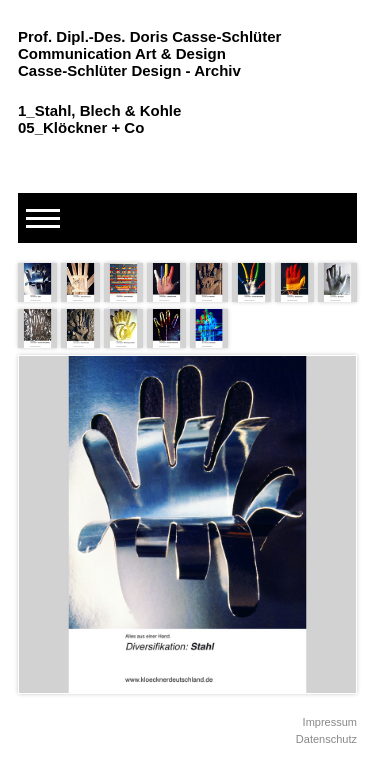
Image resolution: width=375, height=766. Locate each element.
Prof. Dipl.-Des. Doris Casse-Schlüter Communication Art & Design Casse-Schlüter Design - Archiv (149, 53)
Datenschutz (326, 739)
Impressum (330, 722)
